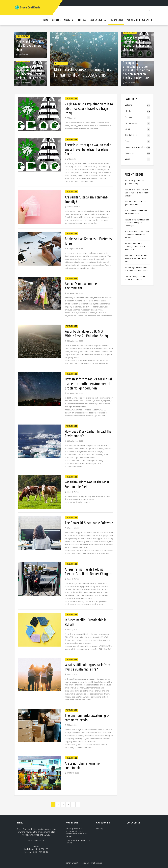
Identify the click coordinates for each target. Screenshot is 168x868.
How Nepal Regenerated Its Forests (78, 841)
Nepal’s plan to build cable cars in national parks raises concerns (137, 193)
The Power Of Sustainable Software (89, 523)
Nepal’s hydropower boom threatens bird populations (136, 269)
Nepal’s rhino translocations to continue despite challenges (137, 223)
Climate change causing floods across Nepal (135, 278)
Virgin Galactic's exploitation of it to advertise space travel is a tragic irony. (89, 108)
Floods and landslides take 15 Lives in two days (30, 46)
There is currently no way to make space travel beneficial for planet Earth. (88, 149)
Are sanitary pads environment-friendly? (86, 199)
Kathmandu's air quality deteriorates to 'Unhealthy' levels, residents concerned (30, 72)
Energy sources (132, 123)
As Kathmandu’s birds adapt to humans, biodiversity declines (137, 235)
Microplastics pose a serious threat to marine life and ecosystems (84, 72)
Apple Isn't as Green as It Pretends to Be (88, 241)
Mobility (128, 105)
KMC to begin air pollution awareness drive (136, 212)
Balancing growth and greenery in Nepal (134, 182)
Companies (130, 153)
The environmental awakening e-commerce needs (87, 718)
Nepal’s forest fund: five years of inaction (135, 203)
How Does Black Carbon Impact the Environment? (88, 434)
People (128, 141)
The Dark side (23, 36)
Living (127, 129)
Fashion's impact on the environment (81, 286)
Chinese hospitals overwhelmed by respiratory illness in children (136, 44)
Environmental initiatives (136, 147)
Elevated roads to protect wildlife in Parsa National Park (136, 259)
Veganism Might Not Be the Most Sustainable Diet (87, 484)
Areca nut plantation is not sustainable (83, 765)
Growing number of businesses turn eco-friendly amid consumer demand (76, 832)
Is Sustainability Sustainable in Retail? (86, 622)
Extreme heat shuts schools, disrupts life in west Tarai (135, 247)
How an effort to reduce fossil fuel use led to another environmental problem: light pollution (88, 384)
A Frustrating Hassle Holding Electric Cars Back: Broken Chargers (88, 571)
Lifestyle (129, 111)
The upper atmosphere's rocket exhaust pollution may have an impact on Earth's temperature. (137, 70)
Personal (129, 117)
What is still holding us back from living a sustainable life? (87, 667)
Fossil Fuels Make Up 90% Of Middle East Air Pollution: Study (86, 334)
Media (127, 159)
